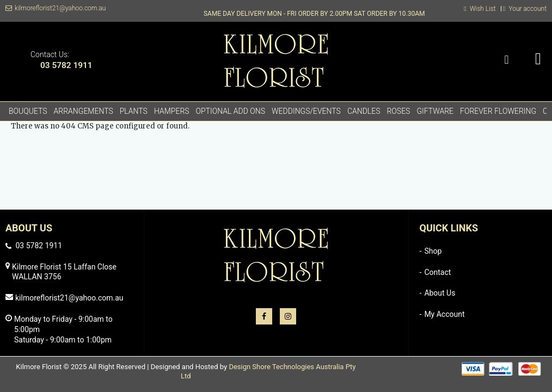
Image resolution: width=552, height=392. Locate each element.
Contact (437, 272)
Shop (433, 251)
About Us (440, 293)
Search (507, 60)
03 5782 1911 (66, 65)
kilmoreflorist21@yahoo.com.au (60, 8)
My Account (444, 314)
